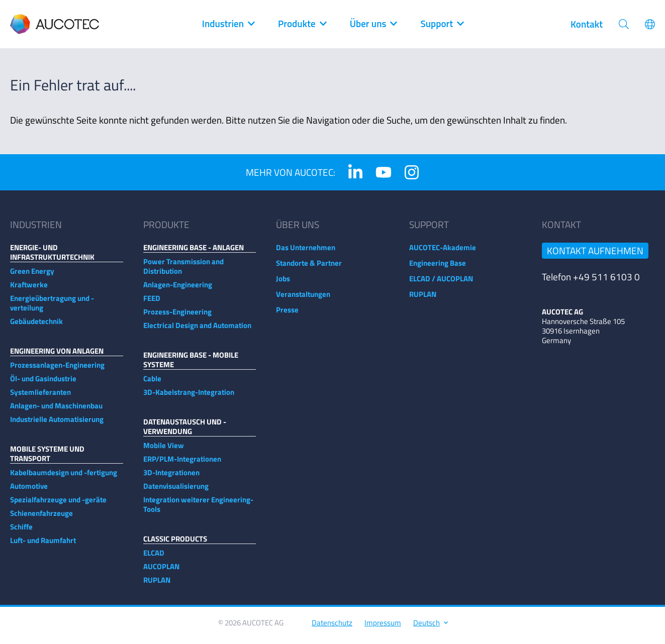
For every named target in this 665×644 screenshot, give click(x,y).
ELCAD (154, 558)
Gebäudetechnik (36, 326)
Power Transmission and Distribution (183, 271)
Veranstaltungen (303, 299)
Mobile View (164, 450)
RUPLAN (157, 585)
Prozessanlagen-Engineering (57, 370)
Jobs (283, 284)
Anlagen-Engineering (178, 290)
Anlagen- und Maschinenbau (56, 411)
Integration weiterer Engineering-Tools (198, 509)
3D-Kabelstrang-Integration (189, 397)
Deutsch (430, 628)
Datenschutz (332, 628)
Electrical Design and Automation (197, 330)
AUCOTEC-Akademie (443, 252)
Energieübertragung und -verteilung (52, 308)
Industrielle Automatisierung (57, 424)
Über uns (373, 24)
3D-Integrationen (171, 477)
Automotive (29, 491)
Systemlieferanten (40, 397)
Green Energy (32, 276)
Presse (287, 315)
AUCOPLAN (161, 571)
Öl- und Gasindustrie (43, 384)
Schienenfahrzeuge (41, 518)
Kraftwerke (29, 290)
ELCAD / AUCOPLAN (441, 284)
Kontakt (587, 24)
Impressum (383, 628)
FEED (152, 303)
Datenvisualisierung (176, 491)
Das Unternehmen (306, 252)
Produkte (302, 24)
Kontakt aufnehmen (595, 255)
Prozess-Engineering (177, 317)
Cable (152, 384)
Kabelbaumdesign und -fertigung (64, 477)
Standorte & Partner (309, 268)
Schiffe (21, 532)
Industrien (228, 24)
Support (442, 24)
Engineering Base (438, 268)
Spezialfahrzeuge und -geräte (58, 505)
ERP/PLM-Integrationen (182, 464)
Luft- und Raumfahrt (43, 545)
